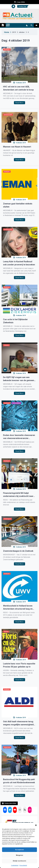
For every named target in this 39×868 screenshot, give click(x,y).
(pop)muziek (8, 115)
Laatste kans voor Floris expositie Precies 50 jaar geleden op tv (19, 665)
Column (6, 345)
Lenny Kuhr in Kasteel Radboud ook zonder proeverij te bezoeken (19, 263)
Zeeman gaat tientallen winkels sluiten (18, 205)
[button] (36, 825)
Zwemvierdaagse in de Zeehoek (18, 551)
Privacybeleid (23, 865)
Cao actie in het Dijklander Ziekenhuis (15, 321)
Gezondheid (16, 403)
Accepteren (19, 850)
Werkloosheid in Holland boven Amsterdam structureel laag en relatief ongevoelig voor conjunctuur (18, 607)
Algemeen (7, 747)
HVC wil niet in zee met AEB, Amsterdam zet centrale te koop (18, 88)
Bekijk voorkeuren (19, 861)
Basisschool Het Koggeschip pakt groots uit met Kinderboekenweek (19, 781)
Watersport (7, 519)
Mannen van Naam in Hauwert (17, 147)
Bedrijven (7, 49)
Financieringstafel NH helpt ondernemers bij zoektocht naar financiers (18, 495)
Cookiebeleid (15, 865)
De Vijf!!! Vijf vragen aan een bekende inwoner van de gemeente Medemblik (19, 379)
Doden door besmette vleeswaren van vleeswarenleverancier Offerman (19, 437)
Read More (19, 103)
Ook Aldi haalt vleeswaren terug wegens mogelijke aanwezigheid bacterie (18, 723)
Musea (6, 632)
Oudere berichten (10, 803)
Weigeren (19, 855)
